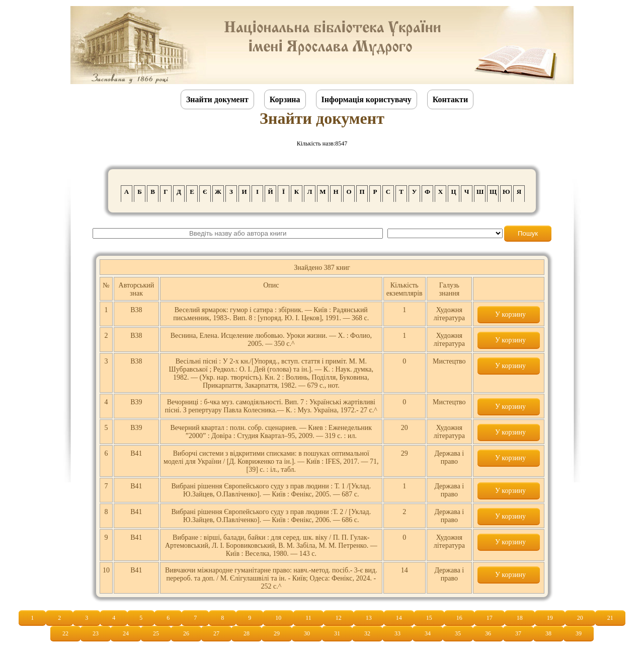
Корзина (285, 99)
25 (156, 633)
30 (307, 633)
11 (308, 618)
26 (186, 633)
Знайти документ (217, 99)
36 (488, 633)
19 (550, 618)
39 (579, 633)
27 (216, 633)
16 (459, 618)
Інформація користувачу (367, 99)
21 (610, 618)
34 (428, 633)
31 (337, 633)
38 (548, 633)
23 (96, 633)
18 (520, 618)
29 (277, 633)
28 (247, 633)
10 (278, 618)
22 (65, 633)
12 (339, 618)
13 (369, 618)
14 (399, 618)
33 (397, 633)
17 (490, 618)
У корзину (509, 314)
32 (367, 633)
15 (429, 618)
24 (126, 633)
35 (458, 633)
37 (518, 633)
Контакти (450, 99)
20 (580, 618)
